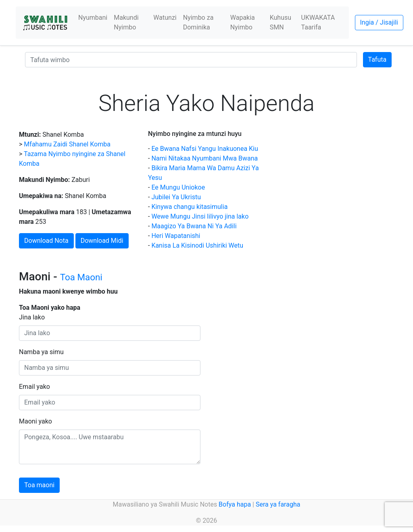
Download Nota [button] (46, 241)
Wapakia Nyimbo (243, 22)
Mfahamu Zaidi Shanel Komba (67, 144)
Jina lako (32, 317)
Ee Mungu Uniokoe (178, 187)
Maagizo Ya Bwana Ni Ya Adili (194, 226)
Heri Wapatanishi (176, 236)
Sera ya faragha (278, 504)
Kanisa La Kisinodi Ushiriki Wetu (197, 245)
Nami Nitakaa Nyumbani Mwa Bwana (204, 158)
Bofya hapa (235, 504)
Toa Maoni (81, 277)
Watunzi (165, 18)
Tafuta (378, 59)
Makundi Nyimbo (126, 22)
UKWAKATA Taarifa (318, 22)
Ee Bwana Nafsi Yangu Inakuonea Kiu (204, 149)
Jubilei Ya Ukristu (176, 197)
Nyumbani (93, 18)
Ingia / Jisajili (379, 22)
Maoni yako (35, 421)
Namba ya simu (41, 352)
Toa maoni (39, 485)
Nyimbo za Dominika (198, 22)
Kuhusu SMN (281, 22)
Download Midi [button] (102, 241)
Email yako (34, 387)
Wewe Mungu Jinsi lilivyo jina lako (200, 216)
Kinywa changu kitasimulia (189, 207)
